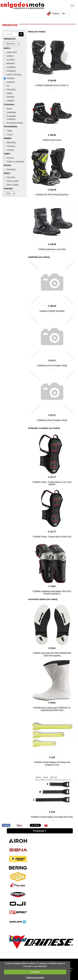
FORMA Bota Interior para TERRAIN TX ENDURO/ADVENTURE (52, 709)
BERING (9, 63)
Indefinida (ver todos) (39, 257)
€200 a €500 (11, 185)
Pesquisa (40, 831)
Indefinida (10, 112)
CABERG (10, 67)
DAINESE (10, 71)
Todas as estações (14, 162)
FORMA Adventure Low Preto (52, 249)
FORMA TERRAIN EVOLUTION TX (52, 85)
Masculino (10, 142)
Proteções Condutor (10, 118)
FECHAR (35, 972)
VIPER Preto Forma (52, 140)
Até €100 (9, 177)
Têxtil (8, 131)
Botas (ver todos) (37, 32)
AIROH (9, 56)
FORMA (9, 78)
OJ (7, 86)
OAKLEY (9, 82)
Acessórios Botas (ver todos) (43, 599)
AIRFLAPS (10, 52)
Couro (8, 135)
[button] (46, 826)
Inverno (9, 158)
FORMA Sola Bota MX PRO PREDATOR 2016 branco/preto (52, 654)
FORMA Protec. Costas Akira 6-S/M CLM (52, 537)
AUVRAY (10, 60)
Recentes (10, 169)
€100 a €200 (11, 181)
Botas (8, 109)
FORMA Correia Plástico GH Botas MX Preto (52, 817)
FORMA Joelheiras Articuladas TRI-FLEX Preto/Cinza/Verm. (52, 593)
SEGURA (10, 90)
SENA (8, 93)
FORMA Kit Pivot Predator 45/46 (52, 366)
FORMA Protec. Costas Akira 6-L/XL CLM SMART (52, 483)
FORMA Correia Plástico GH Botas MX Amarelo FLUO (52, 764)
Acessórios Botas (13, 123)
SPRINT (9, 97)
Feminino (10, 146)
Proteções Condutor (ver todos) (44, 428)
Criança (9, 150)
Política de (35, 978)
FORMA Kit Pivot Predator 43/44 (52, 420)
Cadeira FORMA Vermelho (52, 311)
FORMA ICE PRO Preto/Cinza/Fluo (52, 195)
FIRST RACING (13, 75)
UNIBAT (9, 101)
